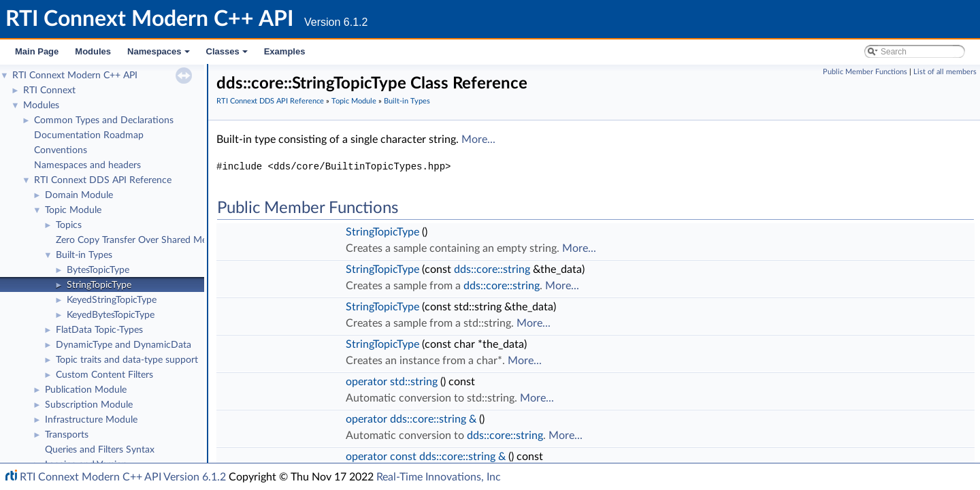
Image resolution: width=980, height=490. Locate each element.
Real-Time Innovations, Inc (439, 477)
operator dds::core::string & (411, 419)
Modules (93, 51)
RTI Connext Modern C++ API (75, 76)
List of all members (945, 72)
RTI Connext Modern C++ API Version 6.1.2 (123, 477)
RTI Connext (49, 91)
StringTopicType (99, 285)
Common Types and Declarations (104, 120)
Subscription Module (89, 405)
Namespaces (160, 55)
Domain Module (79, 195)
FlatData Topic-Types (99, 330)
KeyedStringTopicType (112, 300)
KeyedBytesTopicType (111, 315)
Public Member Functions (865, 72)
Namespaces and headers (87, 165)
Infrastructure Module (91, 420)
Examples (285, 51)
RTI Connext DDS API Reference (103, 180)
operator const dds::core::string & (426, 457)
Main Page (37, 51)
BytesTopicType (98, 270)
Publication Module (86, 390)
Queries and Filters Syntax (100, 450)
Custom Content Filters (104, 375)
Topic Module (73, 210)
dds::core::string (492, 269)
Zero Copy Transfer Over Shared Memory (142, 240)
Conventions (61, 150)
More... (478, 140)
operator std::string (392, 382)
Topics (69, 225)
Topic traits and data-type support (127, 360)
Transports (67, 435)
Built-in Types (84, 255)
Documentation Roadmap (89, 135)
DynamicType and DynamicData (124, 345)
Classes (228, 55)
